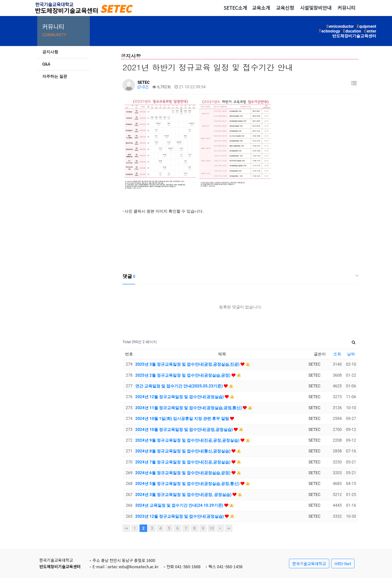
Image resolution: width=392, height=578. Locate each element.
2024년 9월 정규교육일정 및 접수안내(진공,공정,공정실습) (188, 440)
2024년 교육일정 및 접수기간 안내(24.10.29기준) (180, 505)
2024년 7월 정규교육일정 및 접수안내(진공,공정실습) (183, 462)
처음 (126, 528)
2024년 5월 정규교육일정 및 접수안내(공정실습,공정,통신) (188, 484)
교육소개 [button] (261, 8)
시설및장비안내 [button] (316, 8)
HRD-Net (343, 563)
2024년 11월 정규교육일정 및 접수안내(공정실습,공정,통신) (189, 408)
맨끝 (229, 528)
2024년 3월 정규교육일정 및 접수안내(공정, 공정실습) (184, 495)
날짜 (351, 354)
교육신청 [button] (285, 8)
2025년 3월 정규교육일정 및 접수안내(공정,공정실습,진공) (188, 364)
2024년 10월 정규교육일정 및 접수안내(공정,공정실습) (184, 430)
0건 (143, 87)
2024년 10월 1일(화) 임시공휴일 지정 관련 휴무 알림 (183, 419)
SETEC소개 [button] (235, 8)
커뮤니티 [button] (346, 8)
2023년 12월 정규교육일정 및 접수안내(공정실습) (180, 516)
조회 (337, 354)
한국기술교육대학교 (309, 563)
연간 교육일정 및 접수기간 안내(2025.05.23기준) (179, 386)
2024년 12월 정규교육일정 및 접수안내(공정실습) (180, 397)
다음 (220, 528)
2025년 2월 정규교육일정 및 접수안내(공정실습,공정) (183, 375)
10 (212, 528)
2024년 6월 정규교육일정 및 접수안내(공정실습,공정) (183, 473)
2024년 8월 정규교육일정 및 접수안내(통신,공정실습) (183, 451)
